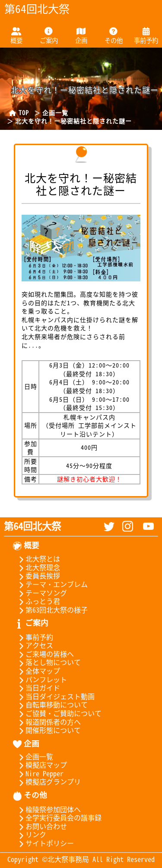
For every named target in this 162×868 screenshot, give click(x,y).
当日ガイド (37, 687)
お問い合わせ (40, 826)
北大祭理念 (37, 567)
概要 (16, 40)
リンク (30, 834)
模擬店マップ (40, 765)
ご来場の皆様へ (43, 654)
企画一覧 (55, 113)
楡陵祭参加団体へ (47, 809)
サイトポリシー (43, 843)
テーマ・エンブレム (50, 584)
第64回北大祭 (32, 526)
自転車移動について (50, 704)
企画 (81, 40)
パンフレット (40, 679)
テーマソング (40, 593)
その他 (114, 40)
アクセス (33, 645)
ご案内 (49, 40)
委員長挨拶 (37, 575)
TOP (18, 113)
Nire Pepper (38, 773)
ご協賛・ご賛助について (57, 713)
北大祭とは (37, 558)
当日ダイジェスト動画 (54, 696)
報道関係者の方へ (47, 722)
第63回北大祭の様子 (50, 610)
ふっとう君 (37, 601)
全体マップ (37, 671)
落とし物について (47, 662)
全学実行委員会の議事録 (57, 817)
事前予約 (146, 40)
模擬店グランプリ (47, 781)
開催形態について (47, 730)
